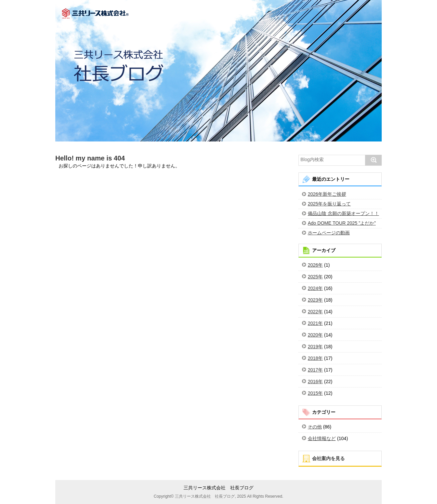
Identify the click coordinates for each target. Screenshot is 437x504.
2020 (313, 335)
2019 (313, 347)
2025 (313, 277)
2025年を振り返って (329, 204)
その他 (315, 427)
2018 (313, 358)
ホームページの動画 (329, 233)
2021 (313, 323)
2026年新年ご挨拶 (327, 194)
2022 (313, 312)
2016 (313, 381)
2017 (313, 370)
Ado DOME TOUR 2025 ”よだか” (342, 223)
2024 (313, 288)
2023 (313, 300)
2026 (313, 265)
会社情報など (322, 438)
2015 (313, 393)
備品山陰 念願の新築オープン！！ (343, 213)
